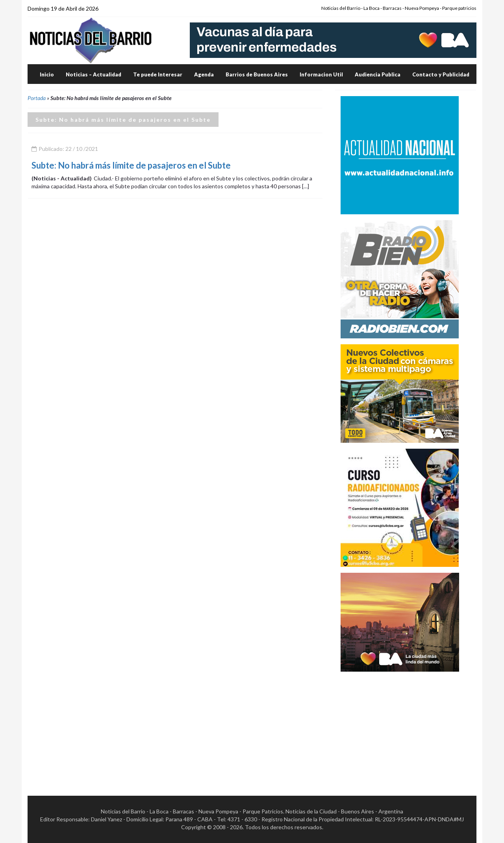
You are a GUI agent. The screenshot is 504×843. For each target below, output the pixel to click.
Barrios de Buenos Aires (257, 74)
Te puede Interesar (158, 74)
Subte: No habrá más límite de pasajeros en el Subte (131, 165)
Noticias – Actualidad (94, 74)
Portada (37, 98)
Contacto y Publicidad (441, 74)
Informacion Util (321, 74)
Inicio (47, 74)
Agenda (204, 74)
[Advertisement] (400, 727)
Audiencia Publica (378, 74)
